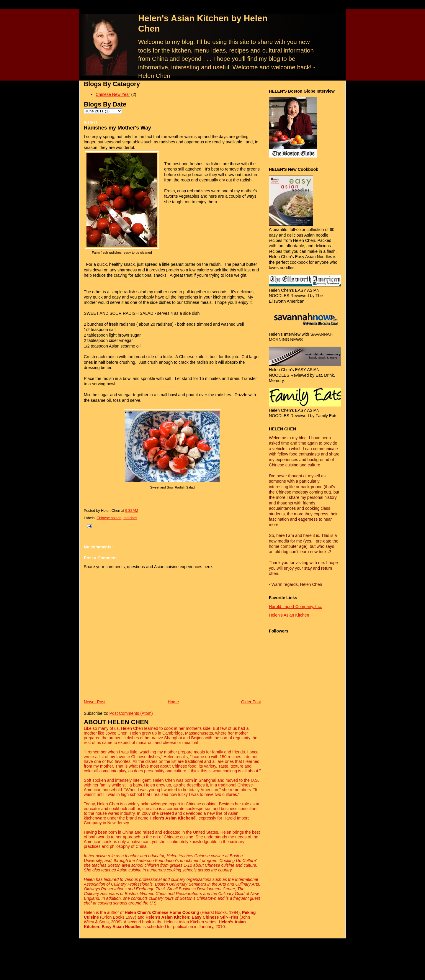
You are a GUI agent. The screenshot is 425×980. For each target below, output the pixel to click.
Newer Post (95, 702)
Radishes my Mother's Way (117, 128)
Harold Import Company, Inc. (295, 607)
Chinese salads (109, 518)
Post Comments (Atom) (131, 713)
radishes (130, 518)
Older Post (251, 702)
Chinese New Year (113, 94)
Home (173, 702)
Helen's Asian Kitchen (289, 615)
